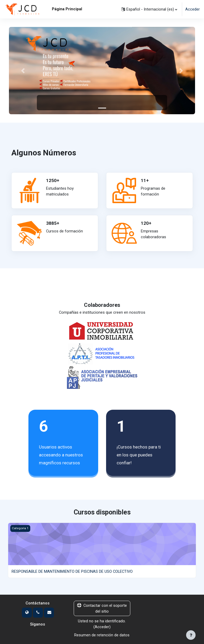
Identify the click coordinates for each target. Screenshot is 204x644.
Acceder (193, 9)
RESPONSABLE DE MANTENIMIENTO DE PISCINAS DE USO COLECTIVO (72, 571)
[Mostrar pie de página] (191, 635)
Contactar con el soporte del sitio (102, 608)
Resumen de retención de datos (102, 635)
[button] (149, 9)
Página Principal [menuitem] (67, 9)
